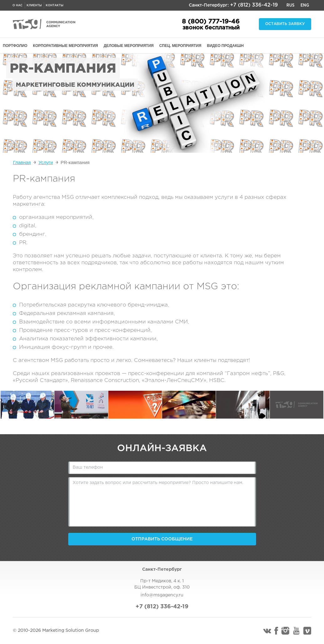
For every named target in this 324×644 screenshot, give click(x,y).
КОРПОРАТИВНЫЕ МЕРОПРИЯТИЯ (65, 46)
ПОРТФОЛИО (15, 46)
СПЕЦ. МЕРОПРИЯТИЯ (180, 46)
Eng (305, 5)
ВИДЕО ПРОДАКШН (225, 46)
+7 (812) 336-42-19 (254, 5)
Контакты (54, 5)
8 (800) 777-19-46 (211, 22)
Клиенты (34, 5)
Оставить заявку (285, 24)
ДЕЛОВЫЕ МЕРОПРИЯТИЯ (129, 46)
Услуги (46, 162)
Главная (22, 162)
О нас (18, 5)
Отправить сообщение (162, 539)
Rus (291, 5)
